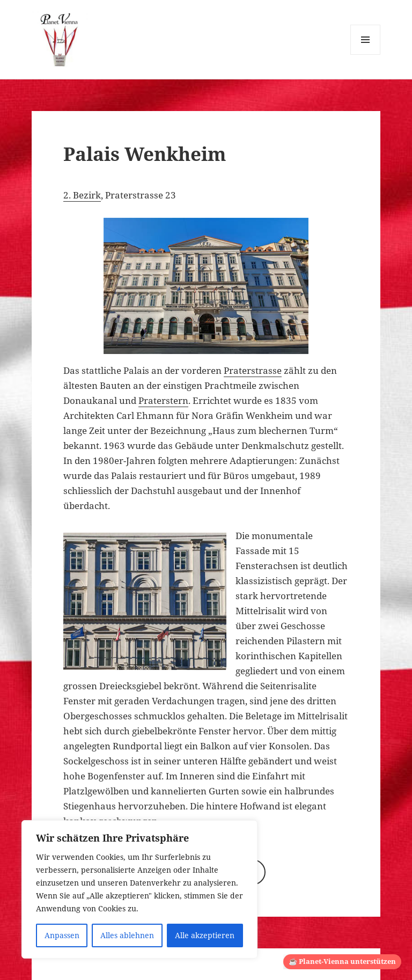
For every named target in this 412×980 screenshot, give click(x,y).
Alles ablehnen (127, 935)
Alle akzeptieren (205, 935)
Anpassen (62, 935)
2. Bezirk (82, 195)
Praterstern (163, 400)
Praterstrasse (253, 370)
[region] (139, 889)
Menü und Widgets (366, 54)
